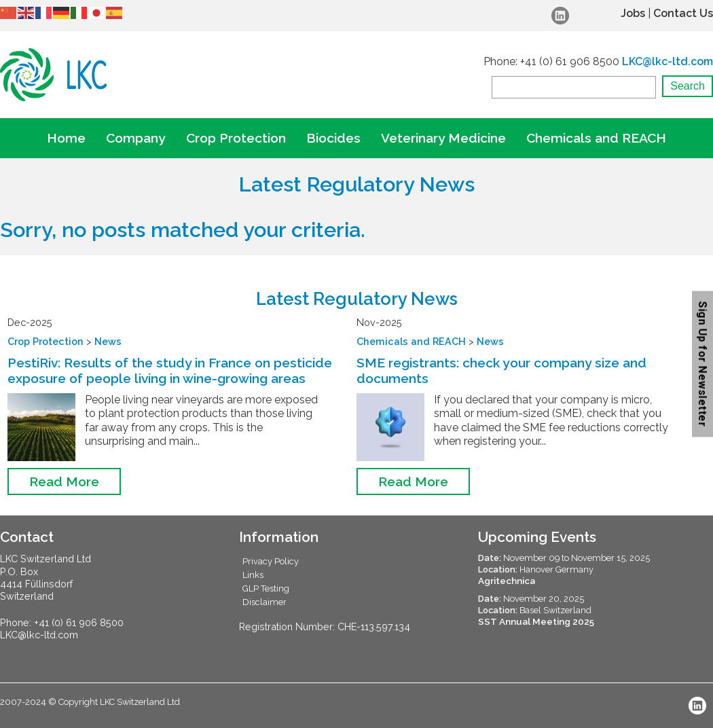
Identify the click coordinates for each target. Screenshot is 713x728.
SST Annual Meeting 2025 (536, 621)
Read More (64, 481)
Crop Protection (236, 138)
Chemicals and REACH (596, 138)
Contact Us (683, 13)
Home (66, 138)
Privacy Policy (271, 561)
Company (136, 138)
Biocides (333, 138)
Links (253, 575)
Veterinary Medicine (443, 138)
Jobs (633, 13)
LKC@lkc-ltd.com (668, 61)
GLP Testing (266, 588)
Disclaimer (264, 602)
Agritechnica (507, 581)
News (108, 341)
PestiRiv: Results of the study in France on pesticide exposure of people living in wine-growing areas (170, 370)
